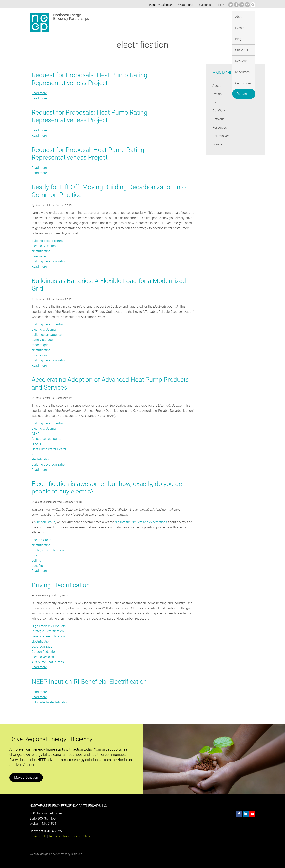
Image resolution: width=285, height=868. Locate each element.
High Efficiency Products (49, 626)
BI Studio (76, 854)
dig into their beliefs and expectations (140, 522)
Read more (39, 93)
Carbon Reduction (44, 652)
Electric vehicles (43, 657)
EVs (34, 555)
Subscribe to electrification (50, 702)
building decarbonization (49, 261)
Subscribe (205, 5)
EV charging (40, 355)
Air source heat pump (47, 439)
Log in (220, 5)
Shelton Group (45, 522)
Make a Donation (26, 777)
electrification (41, 251)
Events (136, 17)
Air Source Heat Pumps (48, 662)
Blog (150, 17)
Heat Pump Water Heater (49, 449)
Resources (202, 17)
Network (183, 17)
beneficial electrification (48, 636)
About (121, 17)
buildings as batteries (46, 335)
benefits (37, 566)
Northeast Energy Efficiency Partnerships (71, 17)
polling (36, 560)
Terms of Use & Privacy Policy (69, 836)
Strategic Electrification (48, 550)
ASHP (36, 434)
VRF (35, 454)
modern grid (40, 345)
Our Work (165, 17)
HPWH (36, 444)
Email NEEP (38, 836)
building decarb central (47, 241)
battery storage (42, 340)
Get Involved (224, 17)
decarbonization (43, 647)
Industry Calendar (160, 5)
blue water (39, 256)
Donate (246, 16)
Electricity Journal (44, 246)
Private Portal (184, 5)
